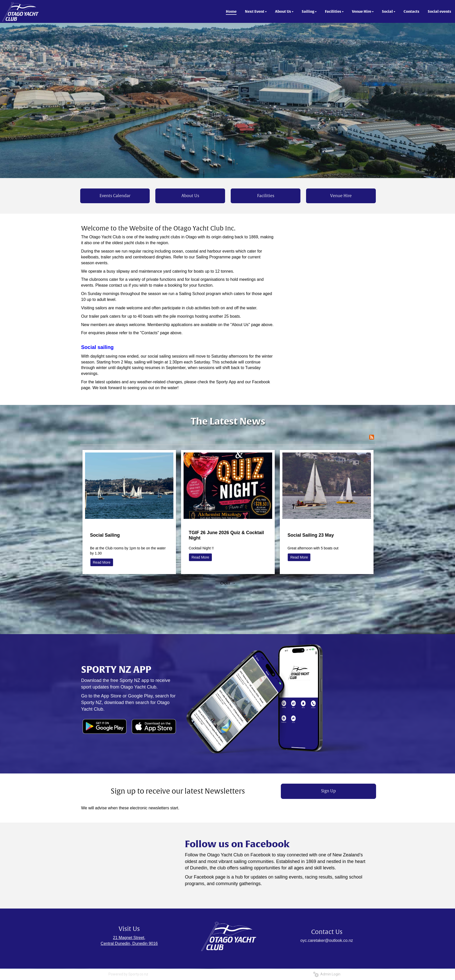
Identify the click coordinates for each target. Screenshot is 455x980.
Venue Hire (341, 196)
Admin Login (327, 974)
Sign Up (328, 791)
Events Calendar (115, 196)
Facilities (266, 196)
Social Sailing (105, 535)
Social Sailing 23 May (311, 535)
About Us (190, 196)
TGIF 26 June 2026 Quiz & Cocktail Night (226, 535)
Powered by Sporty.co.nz (128, 974)
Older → (228, 583)
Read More (102, 562)
